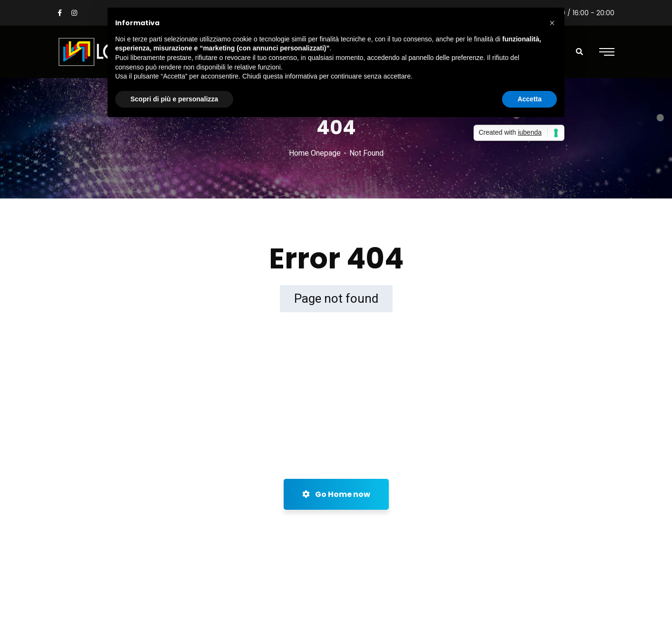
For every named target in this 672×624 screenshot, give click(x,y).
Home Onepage (315, 153)
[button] (552, 23)
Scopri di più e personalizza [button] (174, 99)
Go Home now (336, 494)
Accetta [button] (529, 99)
